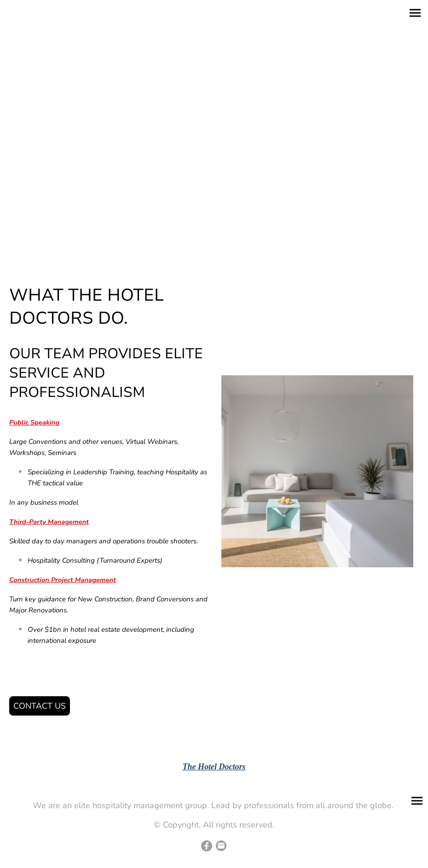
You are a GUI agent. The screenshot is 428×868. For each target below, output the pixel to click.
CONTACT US (40, 706)
